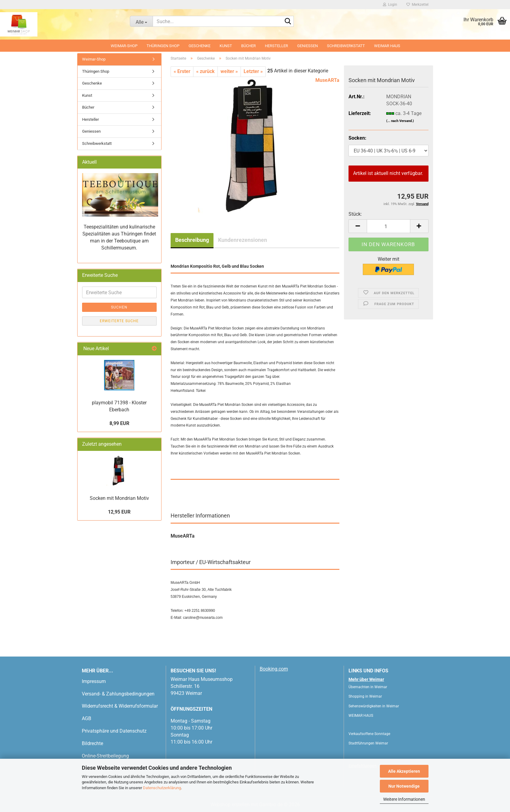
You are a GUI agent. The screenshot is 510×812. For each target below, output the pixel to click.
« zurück (205, 71)
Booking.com (274, 669)
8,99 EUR (119, 423)
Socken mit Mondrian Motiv (119, 498)
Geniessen (307, 46)
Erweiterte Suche (119, 321)
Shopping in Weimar (365, 696)
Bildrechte (92, 743)
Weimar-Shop (124, 46)
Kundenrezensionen (243, 240)
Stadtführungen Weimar (368, 743)
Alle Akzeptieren (404, 771)
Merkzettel (417, 5)
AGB (87, 718)
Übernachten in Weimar (368, 687)
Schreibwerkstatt (346, 46)
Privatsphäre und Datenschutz (114, 731)
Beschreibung (192, 240)
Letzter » (253, 71)
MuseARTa (327, 80)
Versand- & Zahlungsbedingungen (118, 694)
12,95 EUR (119, 512)
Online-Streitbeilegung (105, 756)
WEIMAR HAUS (387, 46)
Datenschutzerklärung (162, 788)
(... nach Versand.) (400, 121)
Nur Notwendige (404, 786)
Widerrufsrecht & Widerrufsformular (120, 706)
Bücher (248, 46)
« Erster (182, 71)
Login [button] (390, 5)
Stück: (355, 214)
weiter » (229, 71)
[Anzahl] (388, 226)
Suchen (119, 307)
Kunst (226, 46)
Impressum (94, 681)
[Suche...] (141, 21)
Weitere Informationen (404, 799)
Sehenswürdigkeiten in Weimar (374, 706)
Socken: (357, 138)
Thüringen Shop (163, 46)
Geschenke (199, 46)
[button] (358, 226)
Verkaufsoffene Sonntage (369, 734)
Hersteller (276, 46)
